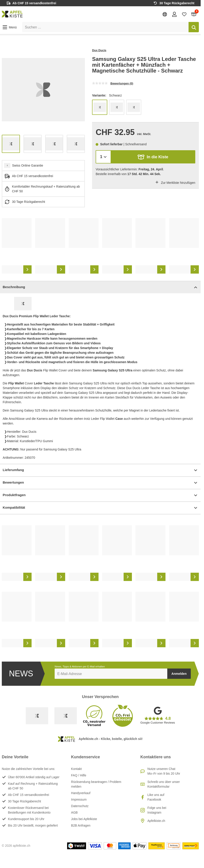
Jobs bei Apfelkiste (84, 819)
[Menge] (103, 157)
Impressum (79, 799)
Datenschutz (80, 806)
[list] (43, 90)
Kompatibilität (100, 508)
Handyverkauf (81, 793)
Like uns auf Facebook (156, 797)
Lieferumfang (100, 470)
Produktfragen (100, 495)
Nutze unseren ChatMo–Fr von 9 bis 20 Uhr (164, 771)
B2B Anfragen (81, 825)
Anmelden (179, 674)
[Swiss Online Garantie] (37, 716)
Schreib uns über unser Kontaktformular (164, 784)
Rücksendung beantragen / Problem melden (96, 784)
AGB (74, 812)
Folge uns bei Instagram (157, 810)
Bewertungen (100, 483)
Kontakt (76, 769)
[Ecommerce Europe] (66, 716)
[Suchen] (194, 27)
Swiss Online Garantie (28, 165)
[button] (9, 27)
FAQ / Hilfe (79, 775)
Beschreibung (100, 287)
